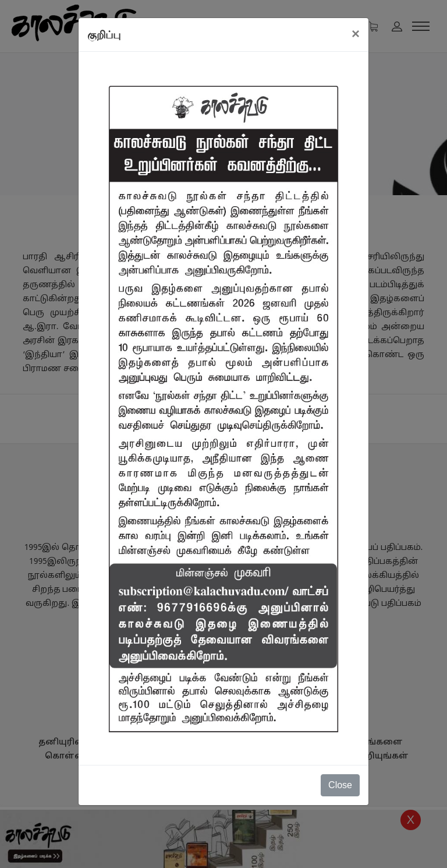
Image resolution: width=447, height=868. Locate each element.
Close (340, 785)
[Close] (356, 34)
